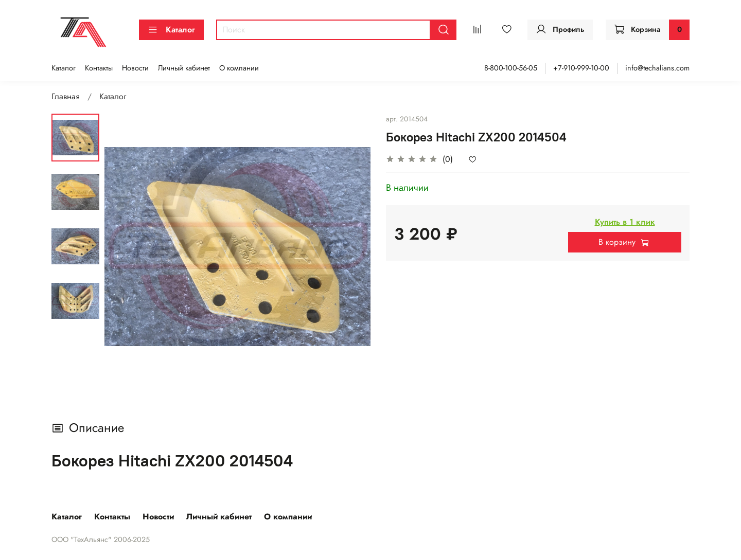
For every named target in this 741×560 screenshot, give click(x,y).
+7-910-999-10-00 (581, 68)
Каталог (171, 30)
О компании (239, 68)
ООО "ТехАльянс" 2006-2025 (101, 539)
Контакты (99, 68)
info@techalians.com (657, 68)
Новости (135, 68)
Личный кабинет (184, 68)
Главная (66, 96)
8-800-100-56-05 (511, 68)
